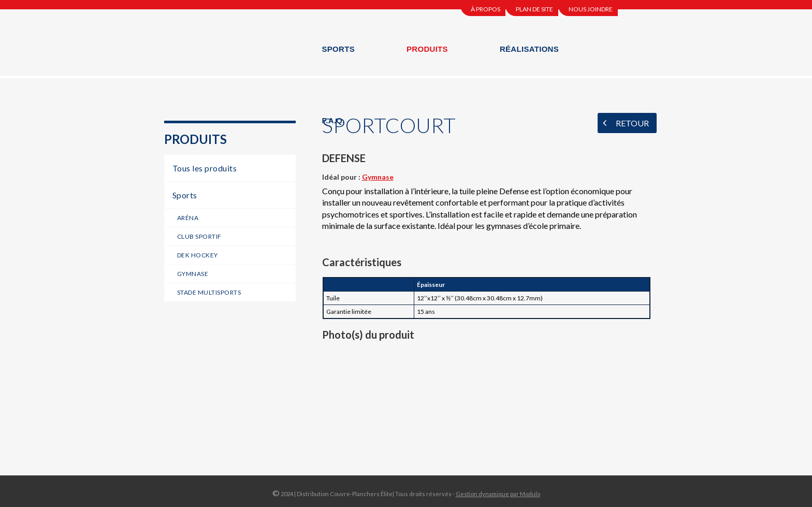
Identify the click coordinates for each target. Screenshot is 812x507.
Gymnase (378, 177)
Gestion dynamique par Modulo (498, 494)
